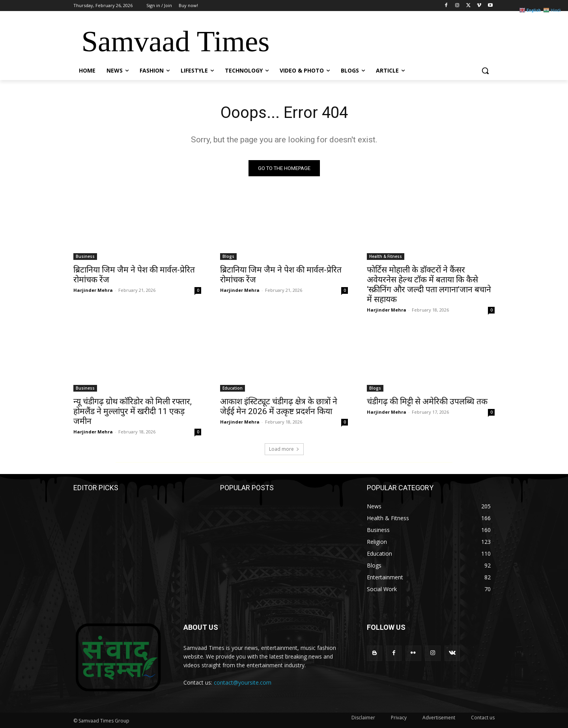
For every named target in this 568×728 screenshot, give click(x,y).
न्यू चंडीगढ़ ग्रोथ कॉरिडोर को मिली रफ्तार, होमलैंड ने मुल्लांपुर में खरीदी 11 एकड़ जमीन (133, 411)
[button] (485, 71)
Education (233, 388)
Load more (284, 449)
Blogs (228, 256)
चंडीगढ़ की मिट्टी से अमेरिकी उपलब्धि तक (427, 401)
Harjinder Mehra (93, 290)
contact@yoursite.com (243, 682)
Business (85, 256)
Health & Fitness (386, 256)
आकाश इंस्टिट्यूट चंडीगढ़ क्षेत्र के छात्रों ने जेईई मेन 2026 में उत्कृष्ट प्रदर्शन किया (279, 406)
